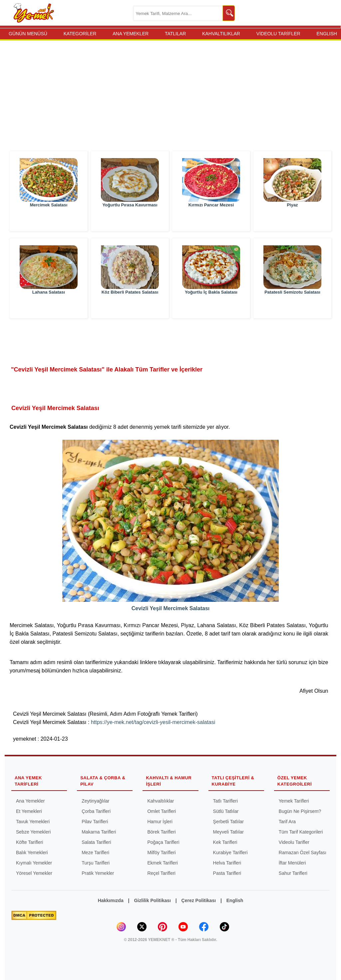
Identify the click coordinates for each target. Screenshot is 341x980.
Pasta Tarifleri (227, 873)
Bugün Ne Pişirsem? (300, 811)
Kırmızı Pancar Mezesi (211, 220)
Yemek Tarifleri (294, 801)
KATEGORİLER (80, 34)
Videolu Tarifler (294, 842)
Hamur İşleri (160, 822)
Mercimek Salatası (49, 220)
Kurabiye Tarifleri (230, 853)
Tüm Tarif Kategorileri (301, 832)
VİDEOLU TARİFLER (278, 34)
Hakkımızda (111, 900)
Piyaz (292, 220)
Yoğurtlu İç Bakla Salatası (211, 307)
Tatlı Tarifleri (225, 801)
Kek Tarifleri (225, 842)
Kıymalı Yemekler (34, 863)
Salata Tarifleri (96, 842)
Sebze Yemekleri (33, 832)
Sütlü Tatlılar (226, 811)
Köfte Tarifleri (29, 842)
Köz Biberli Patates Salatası (130, 307)
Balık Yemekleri (32, 853)
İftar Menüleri (292, 863)
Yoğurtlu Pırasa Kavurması (130, 220)
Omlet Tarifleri (162, 811)
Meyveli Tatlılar (228, 832)
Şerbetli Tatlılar (228, 822)
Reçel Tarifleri (161, 873)
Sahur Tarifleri (293, 873)
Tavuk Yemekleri (33, 822)
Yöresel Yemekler (34, 873)
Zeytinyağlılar (95, 801)
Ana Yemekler (30, 801)
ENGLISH (327, 34)
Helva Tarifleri (227, 863)
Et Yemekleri (29, 811)
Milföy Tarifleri (161, 853)
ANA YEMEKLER (131, 34)
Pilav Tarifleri (95, 822)
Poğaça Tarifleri (163, 842)
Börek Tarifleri (161, 832)
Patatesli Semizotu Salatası (292, 307)
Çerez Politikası (199, 900)
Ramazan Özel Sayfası (303, 853)
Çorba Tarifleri (96, 811)
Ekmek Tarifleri (163, 863)
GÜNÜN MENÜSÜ (28, 34)
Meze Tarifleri (95, 853)
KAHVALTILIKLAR (221, 34)
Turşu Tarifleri (96, 863)
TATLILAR (175, 34)
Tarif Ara (287, 822)
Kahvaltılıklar (161, 801)
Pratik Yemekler (98, 873)
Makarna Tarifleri (99, 832)
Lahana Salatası (49, 307)
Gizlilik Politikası (152, 900)
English (235, 900)
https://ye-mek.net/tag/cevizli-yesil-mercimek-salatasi (153, 722)
